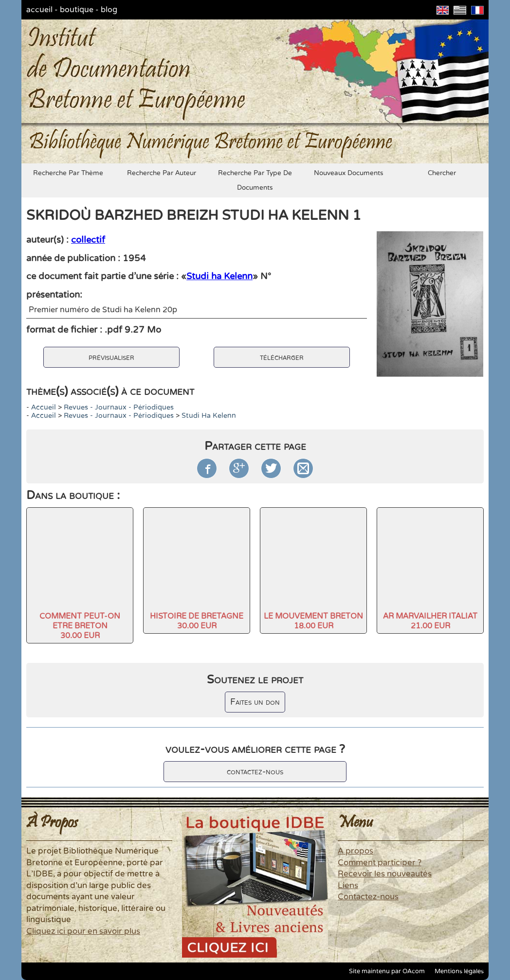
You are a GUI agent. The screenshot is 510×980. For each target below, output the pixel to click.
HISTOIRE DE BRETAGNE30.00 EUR (197, 621)
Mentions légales (459, 971)
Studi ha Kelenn (219, 276)
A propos (355, 851)
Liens (348, 886)
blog (109, 10)
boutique (77, 10)
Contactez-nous (368, 897)
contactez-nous (255, 772)
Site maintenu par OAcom (387, 971)
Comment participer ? (380, 863)
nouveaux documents (349, 173)
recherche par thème (68, 173)
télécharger (282, 357)
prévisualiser (111, 357)
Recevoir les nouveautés (385, 874)
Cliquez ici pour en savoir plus (83, 931)
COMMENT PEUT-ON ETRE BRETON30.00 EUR (80, 626)
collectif (88, 240)
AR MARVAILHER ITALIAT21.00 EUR (430, 621)
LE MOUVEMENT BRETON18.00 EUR (313, 621)
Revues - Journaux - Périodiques (119, 407)
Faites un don (255, 702)
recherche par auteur (162, 173)
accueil (39, 10)
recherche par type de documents (255, 180)
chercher (442, 173)
